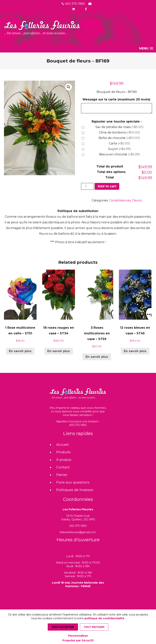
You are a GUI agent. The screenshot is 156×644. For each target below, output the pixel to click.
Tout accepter (63, 627)
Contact (63, 467)
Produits (63, 452)
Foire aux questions (73, 482)
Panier (62, 475)
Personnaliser (78, 636)
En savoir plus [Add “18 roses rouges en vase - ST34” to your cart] (59, 351)
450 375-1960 (73, 4)
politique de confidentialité (104, 618)
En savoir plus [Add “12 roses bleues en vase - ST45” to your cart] (135, 351)
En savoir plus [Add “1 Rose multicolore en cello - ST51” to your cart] (20, 351)
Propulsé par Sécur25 (78, 640)
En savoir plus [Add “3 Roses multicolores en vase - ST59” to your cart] (97, 357)
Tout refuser (94, 627)
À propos (64, 460)
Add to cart (107, 186)
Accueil (62, 445)
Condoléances (120, 200)
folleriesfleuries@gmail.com (78, 532)
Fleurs (137, 200)
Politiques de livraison (75, 490)
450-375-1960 (78, 425)
